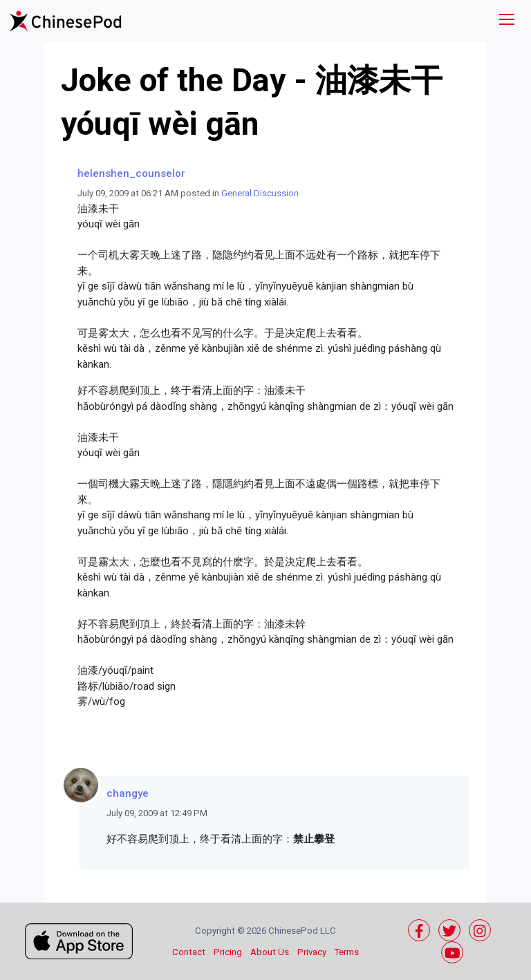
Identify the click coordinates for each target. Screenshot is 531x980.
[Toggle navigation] (507, 21)
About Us (270, 952)
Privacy (312, 952)
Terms (347, 952)
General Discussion (260, 193)
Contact (189, 952)
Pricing (228, 952)
